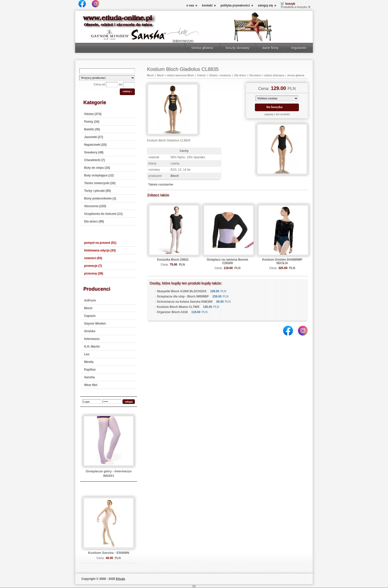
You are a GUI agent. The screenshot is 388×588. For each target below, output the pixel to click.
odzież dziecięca (274, 75)
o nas (190, 5)
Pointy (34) (92, 122)
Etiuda (121, 579)
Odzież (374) (93, 114)
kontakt (207, 5)
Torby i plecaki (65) (97, 191)
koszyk (290, 4)
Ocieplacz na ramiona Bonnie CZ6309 (227, 261)
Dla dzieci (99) (94, 221)
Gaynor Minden (95, 323)
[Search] (107, 71)
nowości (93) (93, 258)
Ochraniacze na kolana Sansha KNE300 (185, 302)
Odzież (201, 75)
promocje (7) (93, 266)
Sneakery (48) (94, 152)
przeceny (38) (94, 273)
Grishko (90, 331)
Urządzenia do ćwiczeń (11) (103, 214)
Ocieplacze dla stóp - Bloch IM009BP (183, 296)
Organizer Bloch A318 (172, 312)
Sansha (89, 377)
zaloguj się (265, 5)
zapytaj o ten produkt (277, 114)
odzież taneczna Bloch (180, 75)
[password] (112, 401)
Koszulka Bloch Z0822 (173, 260)
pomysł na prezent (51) (100, 243)
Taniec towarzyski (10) (100, 183)
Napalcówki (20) (95, 145)
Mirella (89, 362)
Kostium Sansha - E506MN (109, 553)
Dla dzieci (240, 75)
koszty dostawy (238, 48)
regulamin (299, 48)
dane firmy (270, 48)
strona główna (202, 48)
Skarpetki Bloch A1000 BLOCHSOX (182, 291)
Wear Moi (91, 385)
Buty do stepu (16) (97, 168)
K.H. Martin (92, 347)
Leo (87, 354)
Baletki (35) (92, 129)
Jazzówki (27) (94, 137)
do (120, 84)
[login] (92, 401)
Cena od (99, 84)
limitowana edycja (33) (100, 250)
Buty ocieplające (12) (99, 175)
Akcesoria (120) (95, 206)
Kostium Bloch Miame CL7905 (178, 307)
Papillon (90, 370)
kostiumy (226, 75)
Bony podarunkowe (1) (100, 198)
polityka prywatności (235, 5)
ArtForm (90, 300)
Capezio (90, 316)
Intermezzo (92, 339)
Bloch (88, 308)
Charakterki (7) (95, 160)
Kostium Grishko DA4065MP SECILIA (282, 261)
